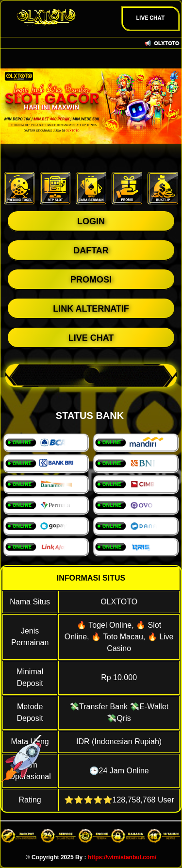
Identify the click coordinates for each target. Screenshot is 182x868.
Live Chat (151, 18)
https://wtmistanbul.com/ (122, 857)
